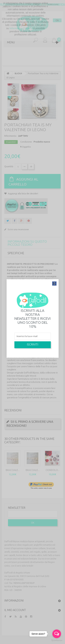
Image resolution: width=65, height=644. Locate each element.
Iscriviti (32, 344)
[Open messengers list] (57, 634)
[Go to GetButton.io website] (57, 640)
